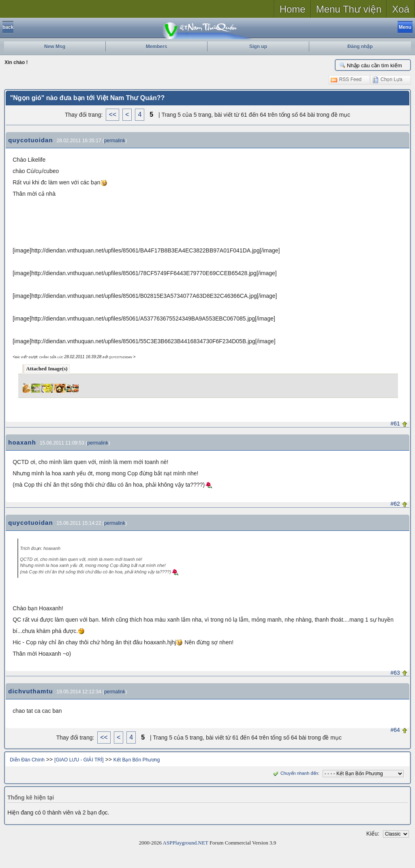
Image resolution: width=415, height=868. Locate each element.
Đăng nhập (360, 47)
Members (157, 47)
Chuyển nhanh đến (295, 773)
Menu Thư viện (349, 9)
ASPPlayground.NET (186, 843)
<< (112, 114)
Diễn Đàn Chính (27, 760)
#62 (395, 504)
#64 (395, 730)
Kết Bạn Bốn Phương (137, 760)
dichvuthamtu (30, 691)
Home (293, 9)
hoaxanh (22, 442)
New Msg (55, 47)
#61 (395, 423)
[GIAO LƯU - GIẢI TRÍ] (79, 760)
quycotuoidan (30, 140)
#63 (395, 673)
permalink (115, 141)
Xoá (401, 9)
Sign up (258, 47)
